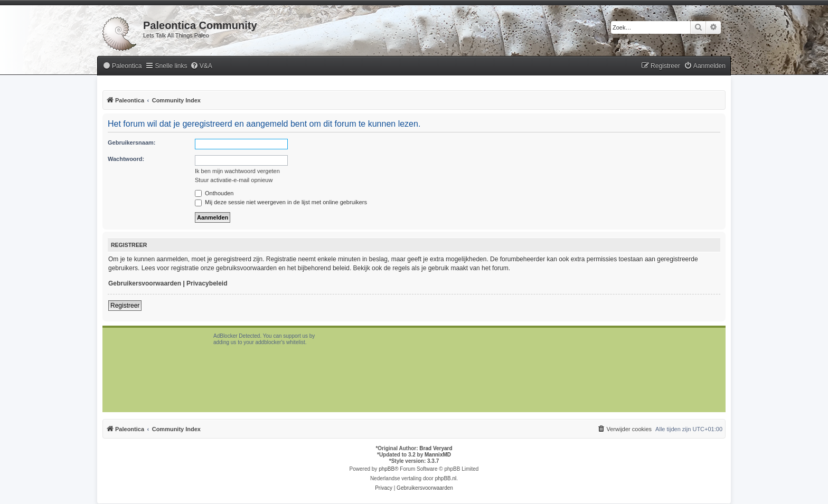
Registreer (125, 306)
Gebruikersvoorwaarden (145, 283)
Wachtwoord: (126, 159)
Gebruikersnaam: (131, 142)
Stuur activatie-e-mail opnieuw (234, 180)
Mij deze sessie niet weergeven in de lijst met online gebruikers (281, 202)
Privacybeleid (207, 283)
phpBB (387, 469)
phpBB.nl (446, 478)
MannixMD (438, 455)
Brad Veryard (436, 448)
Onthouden (214, 193)
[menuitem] (122, 66)
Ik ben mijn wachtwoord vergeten (237, 171)
